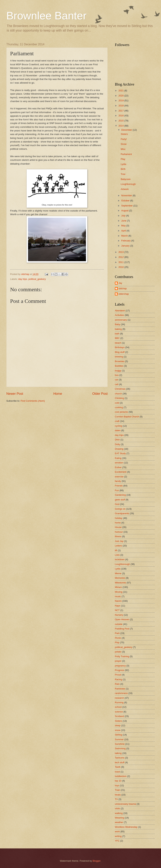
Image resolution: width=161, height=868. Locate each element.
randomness (121, 693)
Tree (123, 174)
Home (58, 394)
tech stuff (120, 762)
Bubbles (119, 366)
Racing (118, 679)
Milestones (120, 583)
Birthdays (120, 347)
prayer (118, 661)
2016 (121, 116)
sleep (118, 725)
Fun (117, 490)
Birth (123, 169)
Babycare (126, 179)
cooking (119, 407)
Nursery (119, 615)
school (118, 707)
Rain (117, 684)
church (118, 394)
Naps (118, 606)
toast (117, 772)
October (126, 201)
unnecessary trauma (125, 804)
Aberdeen (120, 311)
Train (117, 790)
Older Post (100, 394)
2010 (121, 267)
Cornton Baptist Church (127, 417)
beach (118, 343)
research (119, 698)
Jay (120, 283)
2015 (121, 121)
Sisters (124, 134)
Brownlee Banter (46, 16)
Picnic (118, 638)
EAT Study (120, 453)
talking (118, 753)
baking (118, 329)
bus (117, 375)
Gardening (120, 495)
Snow (124, 144)
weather (119, 822)
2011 (121, 262)
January (126, 246)
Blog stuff (120, 352)
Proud (118, 675)
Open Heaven (122, 619)
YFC (117, 841)
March (125, 236)
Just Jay (119, 541)
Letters (118, 546)
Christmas (120, 389)
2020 (121, 96)
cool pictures (121, 412)
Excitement (121, 472)
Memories (120, 578)
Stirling (118, 735)
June (124, 221)
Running (119, 702)
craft (117, 421)
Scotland (119, 716)
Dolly (117, 444)
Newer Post (15, 394)
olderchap (124, 294)
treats (118, 795)
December (127, 130)
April (124, 231)
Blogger (97, 861)
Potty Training (122, 656)
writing (118, 836)
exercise (119, 477)
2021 (121, 91)
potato (118, 652)
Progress (120, 670)
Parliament (126, 154)
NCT (117, 610)
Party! (124, 139)
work (117, 831)
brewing (119, 357)
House (118, 527)
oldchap (123, 288)
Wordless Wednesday (126, 827)
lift (116, 550)
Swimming (120, 748)
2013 (121, 252)
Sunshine (120, 744)
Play (123, 159)
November (127, 195)
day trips (23, 279)
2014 (121, 126)
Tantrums (120, 758)
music (118, 596)
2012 (121, 257)
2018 (121, 106)
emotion (119, 463)
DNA (117, 440)
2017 (121, 111)
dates (118, 430)
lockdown (120, 559)
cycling (118, 426)
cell (117, 384)
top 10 (118, 781)
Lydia (123, 164)
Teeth (118, 767)
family (118, 481)
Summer (119, 739)
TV (116, 799)
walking (119, 813)
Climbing (119, 398)
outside (119, 624)
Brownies (120, 361)
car (116, 380)
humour (119, 532)
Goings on (120, 509)
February (126, 241)
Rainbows (120, 689)
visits (117, 808)
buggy (118, 371)
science (119, 712)
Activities (119, 315)
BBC (117, 338)
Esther (118, 467)
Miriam (118, 587)
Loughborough (128, 184)
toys (117, 785)
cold (117, 403)
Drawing (119, 449)
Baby (117, 324)
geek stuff (120, 500)
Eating (118, 458)
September (127, 206)
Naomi (118, 601)
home (118, 523)
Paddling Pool (122, 629)
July (124, 216)
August (125, 211)
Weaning (119, 818)
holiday (119, 518)
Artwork (125, 189)
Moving (119, 592)
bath (117, 334)
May (124, 226)
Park (117, 633)
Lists (117, 555)
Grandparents (122, 513)
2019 (121, 101)
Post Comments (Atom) (33, 401)
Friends (119, 486)
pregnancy (120, 666)
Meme (118, 573)
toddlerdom (121, 776)
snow (118, 730)
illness (118, 536)
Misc (123, 149)
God (117, 504)
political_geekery (37, 279)
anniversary (121, 320)
